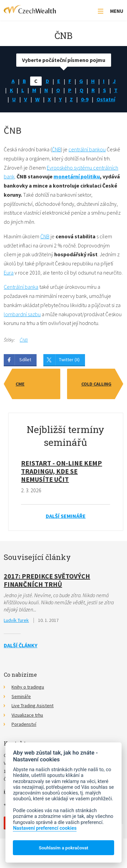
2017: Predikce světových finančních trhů (47, 580)
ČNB (56, 149)
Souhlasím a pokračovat (63, 848)
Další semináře (66, 516)
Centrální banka (21, 287)
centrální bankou (87, 149)
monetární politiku (77, 176)
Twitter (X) (69, 360)
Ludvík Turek (16, 620)
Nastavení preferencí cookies (45, 828)
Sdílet (25, 360)
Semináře (21, 696)
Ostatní (106, 99)
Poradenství (24, 724)
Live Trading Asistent (33, 706)
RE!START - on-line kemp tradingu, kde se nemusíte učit (61, 471)
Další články (20, 645)
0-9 (85, 99)
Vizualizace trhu (27, 715)
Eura (9, 273)
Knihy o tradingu (28, 687)
